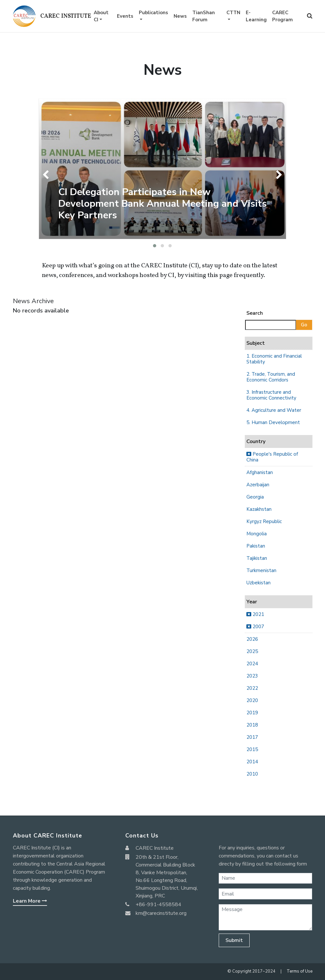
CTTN (233, 13)
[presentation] (47, 175)
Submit (234, 940)
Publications (153, 13)
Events (125, 16)
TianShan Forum (204, 16)
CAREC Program (282, 16)
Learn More (30, 901)
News (180, 16)
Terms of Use (300, 971)
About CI (101, 16)
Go (304, 325)
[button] (155, 246)
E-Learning (256, 16)
